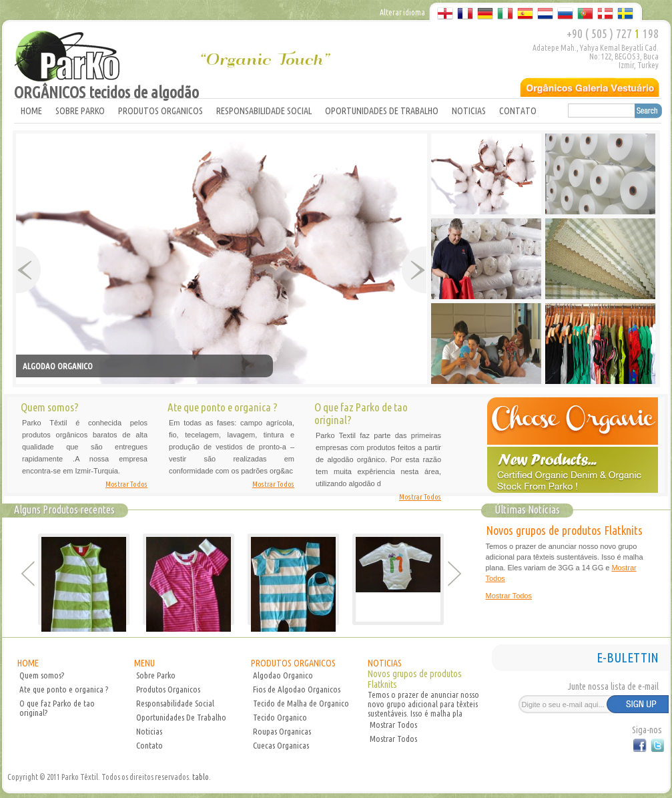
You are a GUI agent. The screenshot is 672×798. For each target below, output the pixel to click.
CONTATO (518, 111)
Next (414, 270)
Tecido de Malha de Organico (301, 703)
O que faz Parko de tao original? (57, 708)
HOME (31, 111)
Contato (149, 745)
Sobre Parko (156, 675)
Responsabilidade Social (175, 703)
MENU (144, 663)
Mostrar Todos (126, 484)
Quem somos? (42, 675)
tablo (201, 777)
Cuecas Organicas (281, 745)
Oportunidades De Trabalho (181, 717)
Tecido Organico (280, 717)
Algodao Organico (283, 675)
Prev (29, 270)
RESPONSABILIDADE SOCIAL (264, 111)
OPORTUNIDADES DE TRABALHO (382, 111)
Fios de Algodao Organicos (297, 689)
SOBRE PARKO (80, 111)
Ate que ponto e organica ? (64, 689)
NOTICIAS (469, 111)
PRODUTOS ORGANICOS (160, 111)
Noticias (149, 731)
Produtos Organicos (168, 689)
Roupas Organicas (282, 731)
